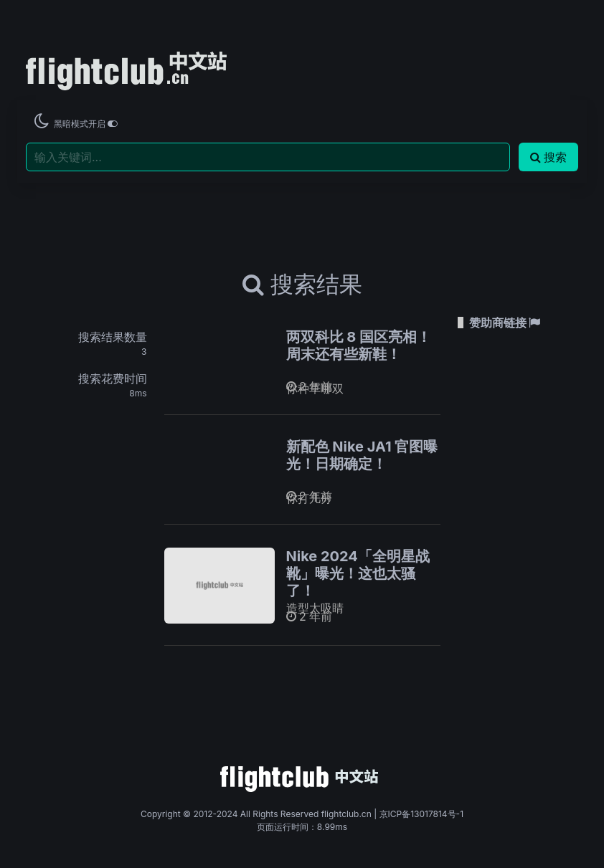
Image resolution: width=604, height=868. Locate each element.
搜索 (548, 157)
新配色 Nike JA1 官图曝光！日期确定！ (362, 455)
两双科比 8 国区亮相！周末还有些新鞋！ (359, 345)
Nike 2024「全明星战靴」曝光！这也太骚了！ (358, 573)
